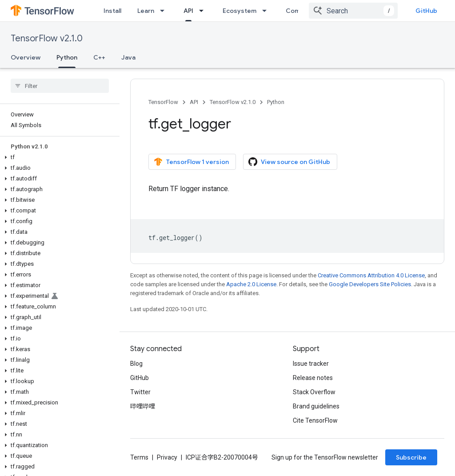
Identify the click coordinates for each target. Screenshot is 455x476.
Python (276, 102)
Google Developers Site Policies (370, 284)
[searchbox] (60, 86)
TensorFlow (163, 102)
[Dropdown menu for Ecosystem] (267, 11)
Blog (136, 364)
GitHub (426, 11)
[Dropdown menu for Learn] (165, 11)
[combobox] (353, 11)
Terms (139, 457)
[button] (58, 157)
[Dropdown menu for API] (204, 11)
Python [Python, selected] (67, 57)
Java (128, 57)
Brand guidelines (316, 406)
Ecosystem (239, 11)
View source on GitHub (289, 162)
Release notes (313, 378)
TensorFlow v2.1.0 (47, 38)
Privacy (167, 457)
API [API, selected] (188, 11)
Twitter (140, 392)
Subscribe (411, 457)
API (194, 102)
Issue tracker (311, 364)
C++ (99, 57)
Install (112, 11)
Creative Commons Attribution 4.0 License (371, 275)
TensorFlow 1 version (191, 162)
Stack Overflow (314, 392)
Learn (146, 11)
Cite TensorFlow (315, 420)
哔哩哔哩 (143, 406)
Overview (26, 57)
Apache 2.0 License (251, 284)
